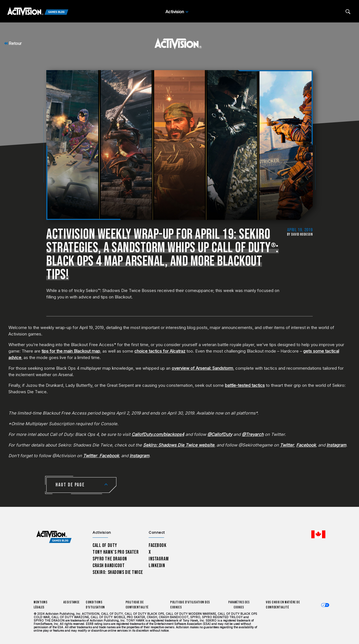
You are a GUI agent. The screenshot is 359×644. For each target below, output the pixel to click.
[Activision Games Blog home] (54, 537)
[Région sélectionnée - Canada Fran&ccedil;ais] (318, 534)
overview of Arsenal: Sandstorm (202, 368)
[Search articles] (348, 12)
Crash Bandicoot (109, 566)
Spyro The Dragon (110, 559)
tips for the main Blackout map (71, 351)
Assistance (72, 602)
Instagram (159, 559)
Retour (13, 43)
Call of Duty (105, 545)
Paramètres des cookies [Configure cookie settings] (239, 605)
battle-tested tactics (245, 385)
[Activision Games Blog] (38, 12)
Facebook (158, 545)
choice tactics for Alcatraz (160, 351)
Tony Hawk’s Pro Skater (116, 552)
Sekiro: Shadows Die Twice (118, 572)
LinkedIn (157, 566)
